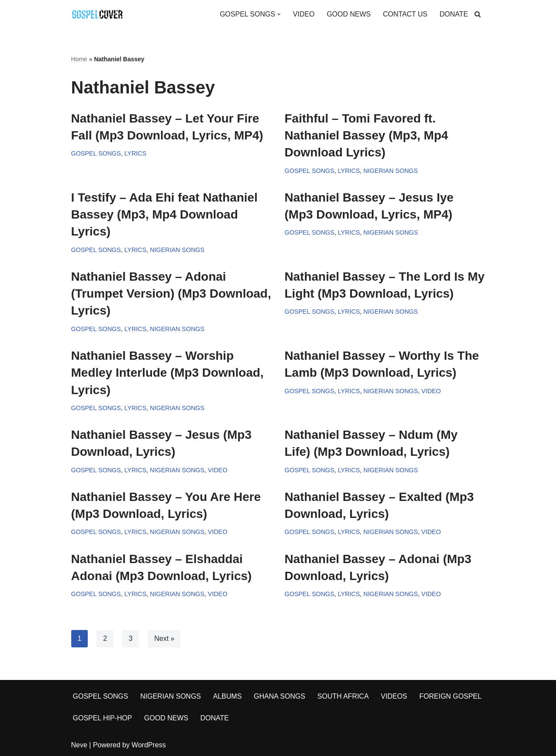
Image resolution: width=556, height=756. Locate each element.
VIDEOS (394, 696)
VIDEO (304, 14)
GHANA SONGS (279, 696)
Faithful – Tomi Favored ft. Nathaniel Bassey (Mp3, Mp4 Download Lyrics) (366, 135)
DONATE (454, 14)
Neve (79, 745)
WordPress (149, 745)
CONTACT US (405, 14)
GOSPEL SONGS (96, 153)
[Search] (478, 14)
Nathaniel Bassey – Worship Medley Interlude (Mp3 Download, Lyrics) (167, 373)
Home (79, 59)
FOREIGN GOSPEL (450, 696)
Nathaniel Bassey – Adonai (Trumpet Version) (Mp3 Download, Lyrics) (171, 293)
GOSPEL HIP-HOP (103, 718)
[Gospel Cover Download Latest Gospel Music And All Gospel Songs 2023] (97, 14)
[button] (279, 14)
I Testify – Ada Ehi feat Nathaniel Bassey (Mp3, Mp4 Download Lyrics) (164, 214)
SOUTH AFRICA (343, 696)
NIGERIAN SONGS (391, 171)
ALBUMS (228, 696)
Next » (164, 638)
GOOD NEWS (349, 14)
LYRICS (135, 153)
